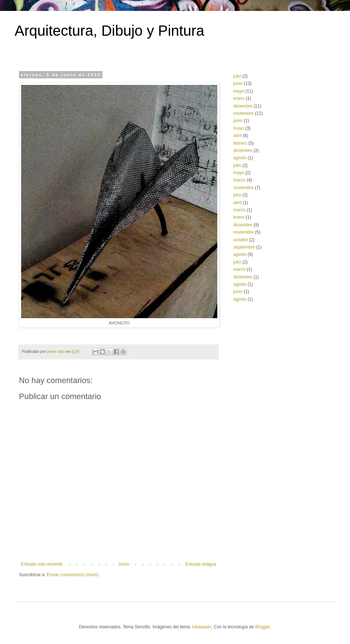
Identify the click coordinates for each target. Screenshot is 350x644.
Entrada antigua (201, 564)
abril (238, 136)
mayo (239, 91)
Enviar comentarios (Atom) (73, 575)
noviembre (244, 113)
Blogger (263, 627)
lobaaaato (202, 627)
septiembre (244, 247)
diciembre (243, 106)
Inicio (124, 564)
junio (238, 83)
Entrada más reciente (42, 564)
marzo (239, 180)
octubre (241, 240)
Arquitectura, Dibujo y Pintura (109, 31)
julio (237, 76)
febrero (240, 143)
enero (239, 98)
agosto (240, 158)
